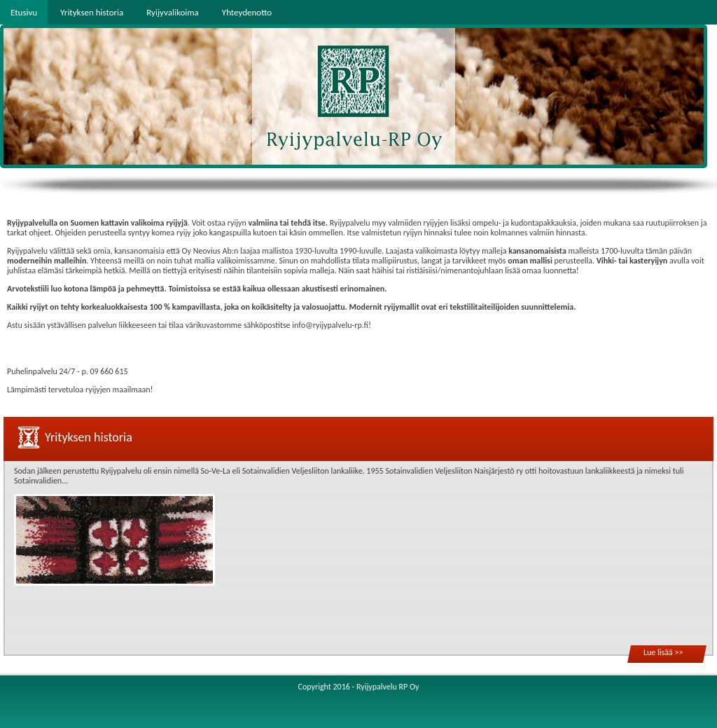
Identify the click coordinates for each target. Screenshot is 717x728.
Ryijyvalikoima (173, 12)
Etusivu (24, 12)
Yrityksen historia (92, 12)
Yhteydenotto (247, 12)
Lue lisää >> (663, 652)
